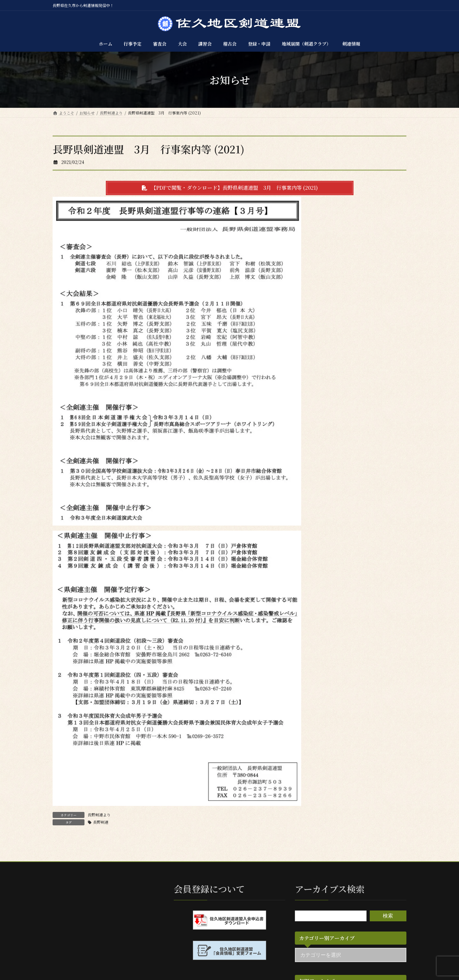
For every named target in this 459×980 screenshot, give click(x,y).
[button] (230, 188)
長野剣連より (99, 815)
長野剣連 (101, 822)
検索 (388, 916)
